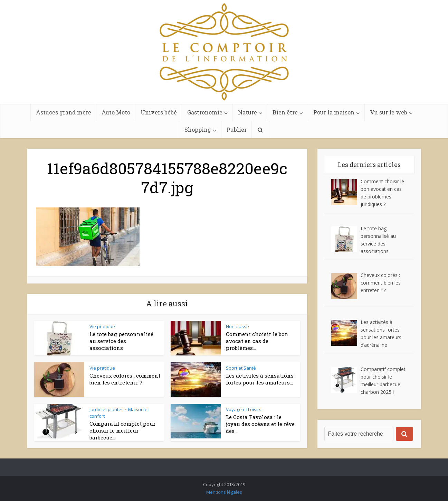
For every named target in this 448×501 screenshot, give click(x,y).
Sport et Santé (241, 368)
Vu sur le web (389, 112)
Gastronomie (205, 112)
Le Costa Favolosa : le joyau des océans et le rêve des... (260, 424)
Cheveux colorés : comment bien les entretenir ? (125, 379)
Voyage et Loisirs (244, 409)
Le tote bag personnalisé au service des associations (121, 341)
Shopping (198, 129)
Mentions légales (224, 492)
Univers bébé (159, 112)
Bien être (285, 112)
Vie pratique (102, 326)
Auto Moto (116, 112)
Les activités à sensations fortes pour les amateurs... (260, 379)
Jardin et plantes (107, 409)
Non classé (237, 326)
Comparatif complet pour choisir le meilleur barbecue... (122, 431)
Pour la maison (334, 112)
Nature (247, 112)
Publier (237, 129)
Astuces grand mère (64, 112)
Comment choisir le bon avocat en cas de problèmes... (257, 341)
